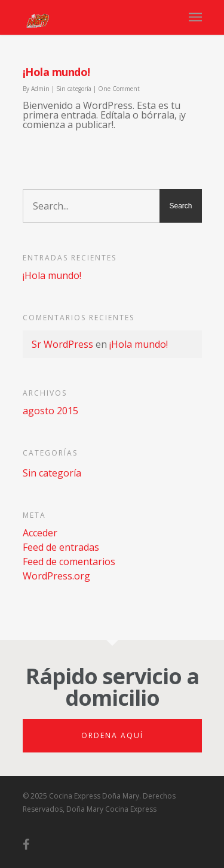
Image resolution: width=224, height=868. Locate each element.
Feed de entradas (61, 547)
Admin (40, 89)
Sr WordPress (62, 344)
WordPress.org (56, 576)
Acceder (40, 533)
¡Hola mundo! (56, 72)
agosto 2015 (50, 411)
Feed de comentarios (69, 562)
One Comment (119, 89)
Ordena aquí (112, 735)
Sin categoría (74, 89)
